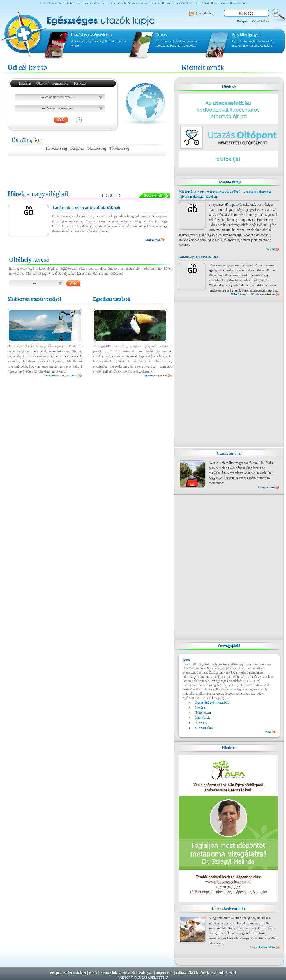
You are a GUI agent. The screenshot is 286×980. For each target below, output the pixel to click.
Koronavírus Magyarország (199, 257)
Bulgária (77, 148)
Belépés (55, 973)
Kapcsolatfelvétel (224, 973)
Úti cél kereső (164, 41)
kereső (27, 67)
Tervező (79, 83)
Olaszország (96, 148)
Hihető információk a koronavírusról (253, 294)
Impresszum (164, 973)
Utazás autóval (229, 453)
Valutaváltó (189, 45)
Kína (268, 732)
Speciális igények (246, 35)
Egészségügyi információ (213, 702)
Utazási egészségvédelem (91, 35)
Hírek (93, 973)
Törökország (119, 148)
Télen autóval (152, 240)
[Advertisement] (87, 170)
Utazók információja (52, 83)
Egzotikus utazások (156, 375)
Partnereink (108, 973)
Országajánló (229, 646)
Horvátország (56, 148)
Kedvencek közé (75, 973)
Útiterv (161, 35)
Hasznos (201, 723)
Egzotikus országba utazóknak (251, 41)
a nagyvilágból (38, 194)
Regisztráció (260, 21)
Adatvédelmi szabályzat (136, 973)
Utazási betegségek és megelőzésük (93, 41)
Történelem (203, 713)
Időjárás (175, 45)
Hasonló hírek (229, 182)
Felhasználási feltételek (192, 973)
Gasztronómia (205, 728)
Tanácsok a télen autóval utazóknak (86, 208)
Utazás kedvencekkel (229, 909)
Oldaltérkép (206, 13)
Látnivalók (203, 718)
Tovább (271, 249)
